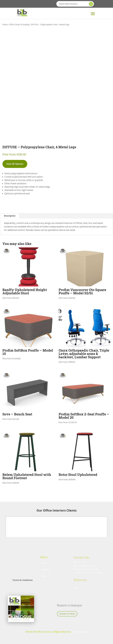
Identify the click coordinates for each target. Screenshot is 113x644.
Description (10, 216)
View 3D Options (15, 164)
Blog (43, 576)
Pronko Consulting (81, 632)
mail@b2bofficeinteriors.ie (86, 566)
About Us (45, 569)
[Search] (75, 4)
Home (5, 24)
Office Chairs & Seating (19, 24)
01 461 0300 (80, 562)
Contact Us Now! (67, 614)
